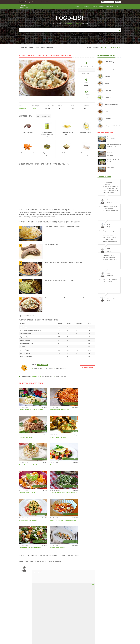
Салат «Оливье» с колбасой (54, 437)
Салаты (35, 109)
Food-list (24, 6)
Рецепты (78, 6)
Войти (118, 2)
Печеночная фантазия (78, 410)
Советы (102, 6)
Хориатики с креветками (79, 492)
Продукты (86, 6)
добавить (35, 377)
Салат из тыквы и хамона (27, 465)
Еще (118, 6)
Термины (94, 6)
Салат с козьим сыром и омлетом (56, 492)
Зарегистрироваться (108, 2)
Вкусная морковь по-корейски (55, 410)
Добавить (85, 627)
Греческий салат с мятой (79, 437)
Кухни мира (110, 6)
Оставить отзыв (87, 368)
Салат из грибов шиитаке (27, 437)
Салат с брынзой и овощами (80, 465)
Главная (88, 48)
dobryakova (111, 298)
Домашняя (22, 109)
